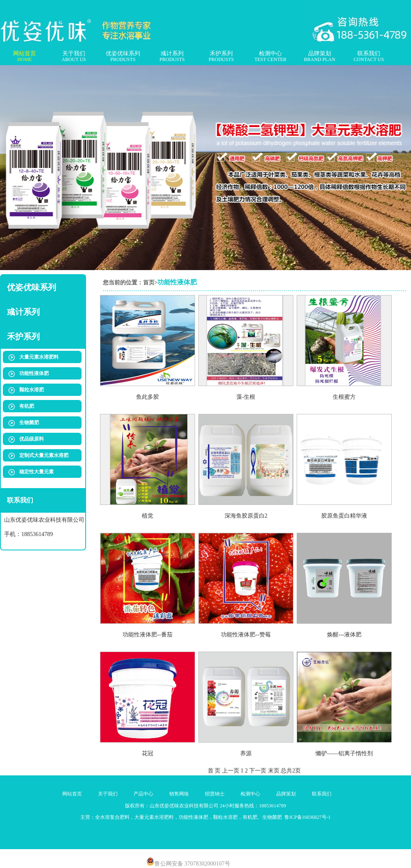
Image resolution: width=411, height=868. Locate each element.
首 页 (214, 771)
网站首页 (25, 57)
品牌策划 (320, 57)
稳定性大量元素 (36, 472)
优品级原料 (32, 439)
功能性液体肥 (34, 373)
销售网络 (179, 794)
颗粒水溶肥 (32, 390)
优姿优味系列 (123, 57)
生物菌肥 (29, 423)
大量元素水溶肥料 (39, 357)
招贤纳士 (215, 794)
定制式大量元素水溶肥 (44, 455)
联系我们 (369, 57)
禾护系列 (221, 57)
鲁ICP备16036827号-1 (307, 817)
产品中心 (143, 794)
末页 (274, 771)
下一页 (258, 771)
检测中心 (270, 57)
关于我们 (74, 57)
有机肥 (27, 406)
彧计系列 (172, 57)
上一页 (231, 771)
